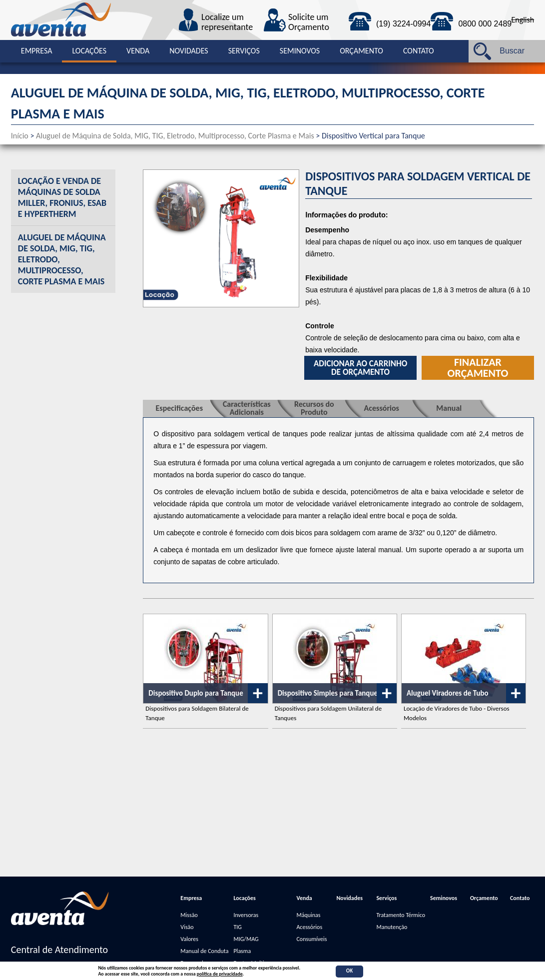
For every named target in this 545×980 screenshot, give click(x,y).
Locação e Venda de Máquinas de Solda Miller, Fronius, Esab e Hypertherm (62, 197)
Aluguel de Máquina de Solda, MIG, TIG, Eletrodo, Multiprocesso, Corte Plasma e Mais (175, 136)
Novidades (189, 51)
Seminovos (300, 51)
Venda (138, 51)
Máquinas (308, 915)
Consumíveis (311, 939)
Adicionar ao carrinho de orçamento (360, 368)
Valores (189, 939)
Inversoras (246, 915)
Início (20, 136)
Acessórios (309, 927)
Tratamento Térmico (401, 915)
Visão (187, 927)
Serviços (244, 51)
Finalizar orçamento (478, 368)
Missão (189, 915)
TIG (237, 927)
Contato (419, 51)
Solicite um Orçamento (309, 22)
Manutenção (392, 927)
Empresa (37, 51)
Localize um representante (227, 22)
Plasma (242, 951)
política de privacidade (220, 974)
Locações (89, 51)
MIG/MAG (246, 939)
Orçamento (361, 51)
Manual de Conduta (204, 951)
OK (349, 971)
